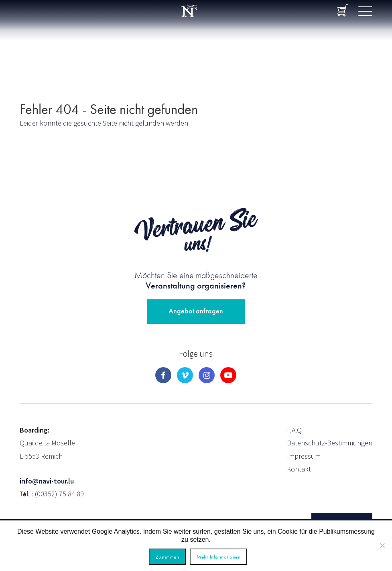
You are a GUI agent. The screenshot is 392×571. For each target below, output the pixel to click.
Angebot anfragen (196, 311)
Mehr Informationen (218, 557)
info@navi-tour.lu (47, 481)
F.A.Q (294, 430)
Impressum (304, 456)
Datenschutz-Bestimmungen (330, 443)
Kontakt (299, 469)
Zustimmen (168, 557)
